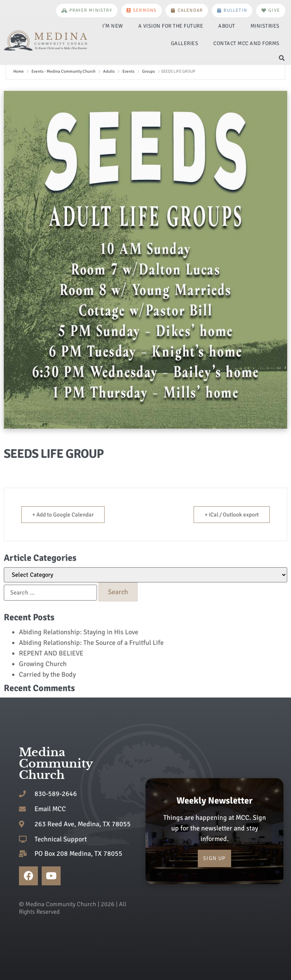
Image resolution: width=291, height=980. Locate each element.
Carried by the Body (47, 674)
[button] (282, 58)
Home (19, 71)
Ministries (265, 26)
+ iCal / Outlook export (232, 515)
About (227, 26)
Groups (149, 71)
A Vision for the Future (171, 26)
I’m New (113, 26)
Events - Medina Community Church (63, 71)
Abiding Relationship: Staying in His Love (79, 632)
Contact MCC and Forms (246, 43)
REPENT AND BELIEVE (51, 653)
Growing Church (43, 664)
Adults (109, 71)
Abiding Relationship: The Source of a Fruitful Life (91, 643)
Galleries (185, 43)
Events (128, 71)
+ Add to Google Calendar (63, 515)
